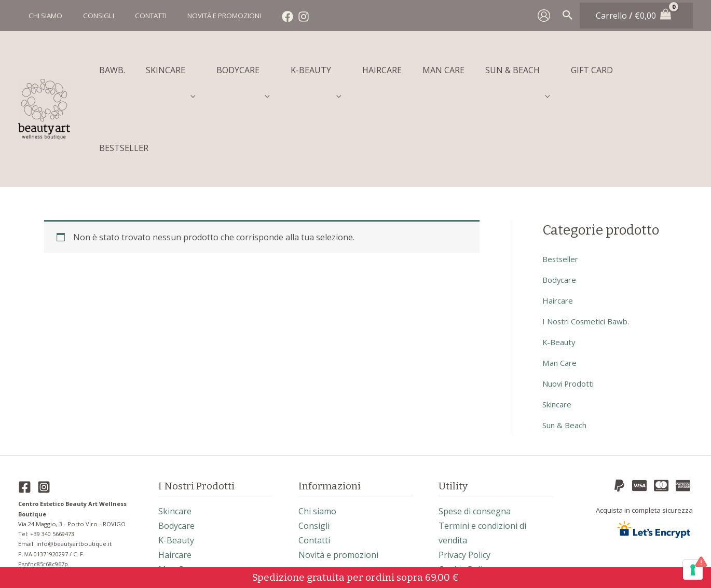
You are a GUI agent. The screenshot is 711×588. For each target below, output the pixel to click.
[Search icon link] (568, 16)
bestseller (562, 185)
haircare (559, 227)
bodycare (560, 206)
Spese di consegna (475, 437)
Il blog (451, 510)
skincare (559, 331)
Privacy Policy (464, 481)
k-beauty (560, 268)
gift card (175, 539)
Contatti (314, 467)
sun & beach (567, 351)
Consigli (314, 452)
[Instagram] (283, 17)
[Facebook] (267, 17)
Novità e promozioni (338, 481)
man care (561, 289)
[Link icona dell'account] (544, 16)
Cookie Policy (464, 496)
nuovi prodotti (571, 310)
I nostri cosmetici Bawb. (590, 248)
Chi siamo (317, 437)
